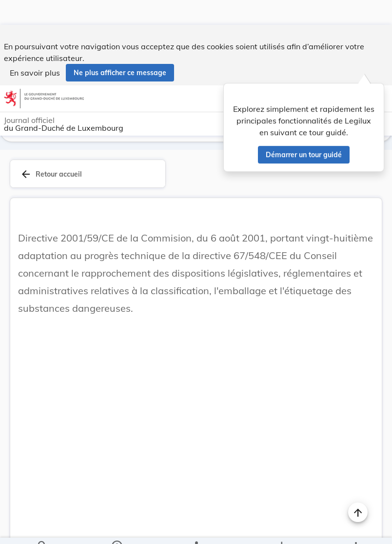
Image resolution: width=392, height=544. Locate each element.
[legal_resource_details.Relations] (196, 528)
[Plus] (355, 528)
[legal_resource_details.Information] (117, 528)
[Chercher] (42, 528)
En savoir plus (35, 48)
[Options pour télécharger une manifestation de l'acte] (281, 528)
